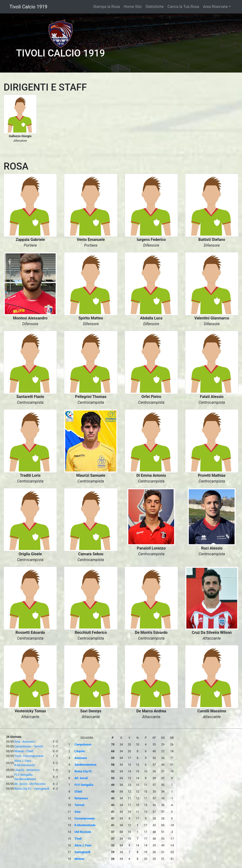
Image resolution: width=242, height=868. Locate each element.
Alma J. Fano (23, 761)
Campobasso (23, 746)
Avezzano (29, 742)
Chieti (30, 751)
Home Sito (133, 7)
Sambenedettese (25, 779)
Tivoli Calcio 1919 (29, 7)
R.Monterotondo (24, 765)
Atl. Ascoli (21, 784)
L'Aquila (19, 770)
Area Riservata (215, 7)
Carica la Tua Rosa (183, 7)
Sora (17, 742)
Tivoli (18, 756)
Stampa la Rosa (106, 7)
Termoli (38, 746)
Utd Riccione (37, 784)
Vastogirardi (41, 789)
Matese (19, 751)
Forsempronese (33, 756)
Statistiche (155, 7)
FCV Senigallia (23, 775)
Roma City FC (23, 789)
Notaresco (33, 770)
